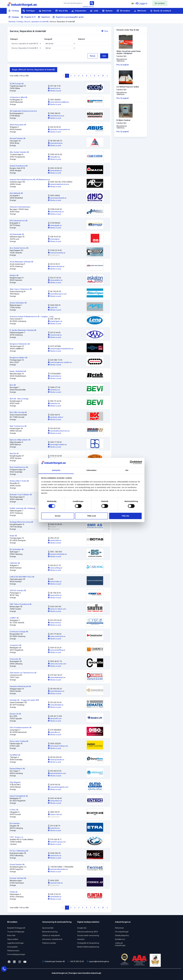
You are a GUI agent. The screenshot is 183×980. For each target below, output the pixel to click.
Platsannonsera (13, 951)
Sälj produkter (13, 939)
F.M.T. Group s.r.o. (17, 837)
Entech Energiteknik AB (19, 796)
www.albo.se (54, 157)
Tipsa (105, 31)
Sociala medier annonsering (88, 935)
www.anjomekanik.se (57, 198)
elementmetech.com (57, 773)
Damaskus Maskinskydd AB (20, 686)
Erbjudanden (79, 11)
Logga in (141, 3)
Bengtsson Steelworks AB (20, 344)
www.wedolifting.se (57, 650)
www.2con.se (54, 88)
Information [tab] (91, 470)
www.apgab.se (55, 225)
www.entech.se (55, 801)
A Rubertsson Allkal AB (18, 97)
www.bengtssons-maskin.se (60, 362)
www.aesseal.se (55, 143)
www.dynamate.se (56, 760)
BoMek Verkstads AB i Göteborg (22, 508)
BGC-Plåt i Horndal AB (18, 412)
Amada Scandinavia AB (19, 166)
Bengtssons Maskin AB (19, 358)
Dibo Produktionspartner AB (21, 727)
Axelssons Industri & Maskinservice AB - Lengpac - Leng (32, 316)
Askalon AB (14, 275)
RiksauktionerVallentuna (122, 60)
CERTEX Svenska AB (18, 590)
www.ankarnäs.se (56, 212)
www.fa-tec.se (55, 855)
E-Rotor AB (14, 810)
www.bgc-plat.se (56, 417)
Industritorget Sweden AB (54, 961)
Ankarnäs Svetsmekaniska (20, 207)
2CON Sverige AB (17, 84)
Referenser (119, 928)
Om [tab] (127, 470)
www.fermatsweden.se (58, 869)
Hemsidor (81, 939)
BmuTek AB (14, 453)
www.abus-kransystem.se (59, 129)
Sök (104, 56)
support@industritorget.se (98, 961)
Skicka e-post (54, 91)
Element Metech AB (17, 769)
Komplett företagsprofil (16, 928)
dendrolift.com (55, 718)
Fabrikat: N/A (121, 56)
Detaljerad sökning (88, 6)
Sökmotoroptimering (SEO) (88, 932)
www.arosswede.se (57, 253)
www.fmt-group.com (57, 842)
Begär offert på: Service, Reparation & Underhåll (34, 70)
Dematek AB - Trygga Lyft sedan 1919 (24, 700)
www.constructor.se (57, 636)
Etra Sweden (15, 823)
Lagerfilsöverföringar (15, 943)
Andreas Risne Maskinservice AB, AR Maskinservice (30, 179)
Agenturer (44, 17)
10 (103, 76)
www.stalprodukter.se (57, 444)
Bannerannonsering (50, 932)
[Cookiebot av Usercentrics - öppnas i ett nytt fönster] (132, 462)
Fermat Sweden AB (17, 864)
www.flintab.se (55, 897)
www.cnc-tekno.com (57, 609)
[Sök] (92, 3)
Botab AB (13, 536)
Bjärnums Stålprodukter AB (20, 440)
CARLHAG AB (15, 563)
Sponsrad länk (48, 928)
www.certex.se (55, 595)
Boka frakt (45, 11)
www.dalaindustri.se (57, 677)
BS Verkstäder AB (17, 549)
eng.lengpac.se (55, 321)
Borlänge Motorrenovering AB (21, 522)
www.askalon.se (55, 280)
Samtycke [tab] (56, 470)
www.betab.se (55, 376)
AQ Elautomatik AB (17, 234)
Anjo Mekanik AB (16, 193)
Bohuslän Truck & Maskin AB (21, 495)
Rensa (93, 56)
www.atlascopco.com (57, 294)
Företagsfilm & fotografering (88, 943)
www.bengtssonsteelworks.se (61, 349)
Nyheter (107, 11)
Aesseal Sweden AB (18, 138)
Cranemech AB (16, 645)
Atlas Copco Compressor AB (21, 289)
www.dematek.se (56, 705)
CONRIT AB (14, 618)
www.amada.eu (55, 170)
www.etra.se (54, 828)
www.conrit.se (54, 623)
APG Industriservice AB (19, 221)
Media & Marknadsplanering (88, 947)
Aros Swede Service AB (19, 248)
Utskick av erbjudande (51, 935)
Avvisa (58, 516)
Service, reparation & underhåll (36, 22)
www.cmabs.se (55, 581)
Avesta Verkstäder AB (18, 303)
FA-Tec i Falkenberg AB (19, 851)
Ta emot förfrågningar (16, 932)
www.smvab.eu (55, 335)
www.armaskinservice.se (59, 184)
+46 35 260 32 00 (76, 961)
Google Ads (82, 928)
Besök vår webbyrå (161, 11)
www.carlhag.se (55, 568)
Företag (13, 11)
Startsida (12, 22)
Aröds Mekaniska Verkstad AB (21, 262)
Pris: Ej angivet (123, 65)
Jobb (94, 11)
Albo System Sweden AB (19, 152)
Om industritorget (122, 932)
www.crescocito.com (57, 664)
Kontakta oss (120, 939)
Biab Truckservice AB (18, 426)
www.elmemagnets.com (58, 787)
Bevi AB (13, 385)
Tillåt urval (92, 516)
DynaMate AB (15, 755)
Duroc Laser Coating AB (19, 741)
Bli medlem (160, 3)
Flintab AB (14, 892)
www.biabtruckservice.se (59, 431)
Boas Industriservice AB (19, 467)
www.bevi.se (54, 390)
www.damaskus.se (56, 691)
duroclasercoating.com (58, 746)
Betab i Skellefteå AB (18, 371)
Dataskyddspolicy (122, 935)
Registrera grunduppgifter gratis (68, 17)
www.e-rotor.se (55, 814)
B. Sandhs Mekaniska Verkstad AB (23, 330)
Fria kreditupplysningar (16, 954)
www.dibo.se (54, 732)
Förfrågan (29, 11)
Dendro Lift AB (15, 714)
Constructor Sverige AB (19, 632)
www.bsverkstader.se (57, 554)
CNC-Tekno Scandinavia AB (21, 604)
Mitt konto (140, 11)
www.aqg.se (54, 239)
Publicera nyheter (49, 943)
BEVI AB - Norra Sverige (19, 399)
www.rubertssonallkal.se (58, 102)
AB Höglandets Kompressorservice (23, 111)
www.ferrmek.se (55, 883)
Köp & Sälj (61, 11)
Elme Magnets (15, 782)
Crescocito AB (15, 659)
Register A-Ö (28, 17)
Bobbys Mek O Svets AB (19, 481)
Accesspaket (12, 947)
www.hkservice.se (56, 116)
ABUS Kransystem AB (18, 125)
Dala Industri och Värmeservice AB (23, 673)
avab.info (53, 307)
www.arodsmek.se (56, 266)
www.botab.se (55, 540)
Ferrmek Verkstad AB (18, 878)
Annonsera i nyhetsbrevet (52, 939)
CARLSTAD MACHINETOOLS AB (22, 577)
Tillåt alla (125, 516)
